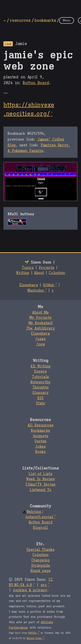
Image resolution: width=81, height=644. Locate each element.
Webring (32, 512)
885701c (32, 633)
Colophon (57, 273)
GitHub (49, 285)
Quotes (40, 441)
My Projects (40, 318)
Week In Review (40, 479)
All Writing (40, 366)
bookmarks (45, 20)
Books (40, 452)
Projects (47, 268)
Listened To (40, 490)
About (39, 273)
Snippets (40, 436)
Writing (23, 273)
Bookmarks (40, 431)
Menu (67, 20)
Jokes (40, 447)
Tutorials (40, 377)
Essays (40, 372)
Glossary (40, 393)
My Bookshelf (41, 323)
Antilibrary (41, 328)
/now (40, 344)
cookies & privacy (30, 590)
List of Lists (40, 474)
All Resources (40, 425)
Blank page (40, 571)
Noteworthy (40, 382)
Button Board (36, 83)
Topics (28, 268)
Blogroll (40, 528)
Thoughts (40, 387)
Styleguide (41, 566)
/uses (40, 339)
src (44, 585)
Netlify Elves (34, 638)
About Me (40, 313)
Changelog (40, 560)
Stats (40, 403)
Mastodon (36, 291)
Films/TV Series (40, 485)
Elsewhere (29, 285)
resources (20, 20)
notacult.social (39, 517)
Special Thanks (40, 550)
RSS (40, 398)
